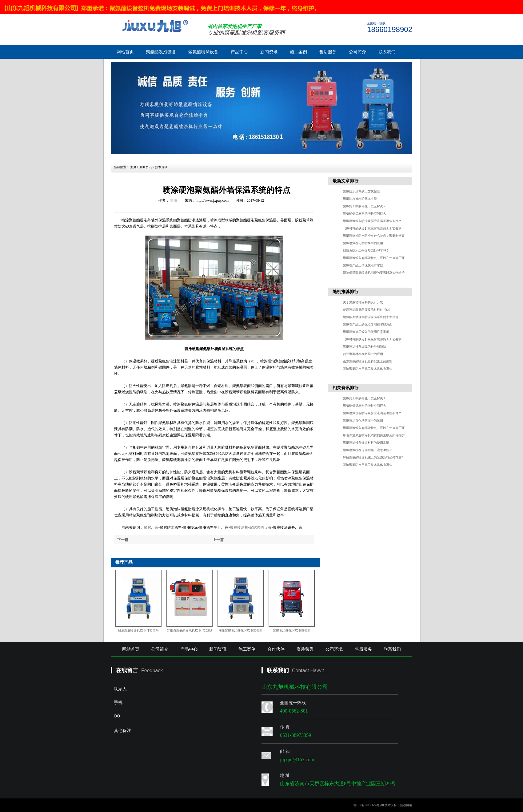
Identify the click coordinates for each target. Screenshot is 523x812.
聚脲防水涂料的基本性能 (360, 199)
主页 (133, 167)
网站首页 (125, 52)
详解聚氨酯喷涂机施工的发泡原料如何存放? (373, 457)
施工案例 (298, 52)
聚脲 (174, 200)
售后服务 (328, 52)
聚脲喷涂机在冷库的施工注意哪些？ (368, 450)
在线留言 (127, 670)
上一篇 (218, 540)
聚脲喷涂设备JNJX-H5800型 (292, 630)
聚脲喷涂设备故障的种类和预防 (365, 347)
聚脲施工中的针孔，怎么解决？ (365, 206)
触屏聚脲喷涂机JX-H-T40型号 (138, 630)
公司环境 (334, 649)
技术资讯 (161, 167)
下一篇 (123, 540)
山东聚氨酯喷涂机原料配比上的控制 (368, 361)
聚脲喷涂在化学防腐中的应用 (363, 243)
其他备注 (165, 748)
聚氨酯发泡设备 (161, 52)
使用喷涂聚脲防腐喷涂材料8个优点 (367, 310)
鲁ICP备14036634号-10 (369, 805)
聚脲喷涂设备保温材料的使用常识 (366, 443)
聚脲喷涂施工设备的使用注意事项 (366, 332)
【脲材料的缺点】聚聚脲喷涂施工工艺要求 (372, 228)
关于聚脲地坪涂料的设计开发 (363, 302)
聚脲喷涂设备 (261, 527)
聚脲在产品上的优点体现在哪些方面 (368, 324)
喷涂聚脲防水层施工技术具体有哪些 (368, 369)
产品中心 (239, 52)
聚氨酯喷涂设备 (203, 52)
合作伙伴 (276, 649)
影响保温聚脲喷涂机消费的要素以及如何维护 (374, 273)
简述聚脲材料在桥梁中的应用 (363, 354)
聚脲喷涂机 (239, 527)
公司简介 (357, 52)
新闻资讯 (269, 52)
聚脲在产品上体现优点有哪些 (363, 265)
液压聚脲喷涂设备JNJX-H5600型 (241, 630)
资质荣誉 (305, 649)
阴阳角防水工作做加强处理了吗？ (366, 250)
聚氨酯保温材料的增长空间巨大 (365, 214)
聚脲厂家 (151, 527)
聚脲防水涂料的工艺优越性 (361, 191)
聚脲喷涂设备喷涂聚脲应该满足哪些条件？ (372, 221)
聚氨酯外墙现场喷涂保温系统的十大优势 (371, 317)
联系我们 (387, 52)
